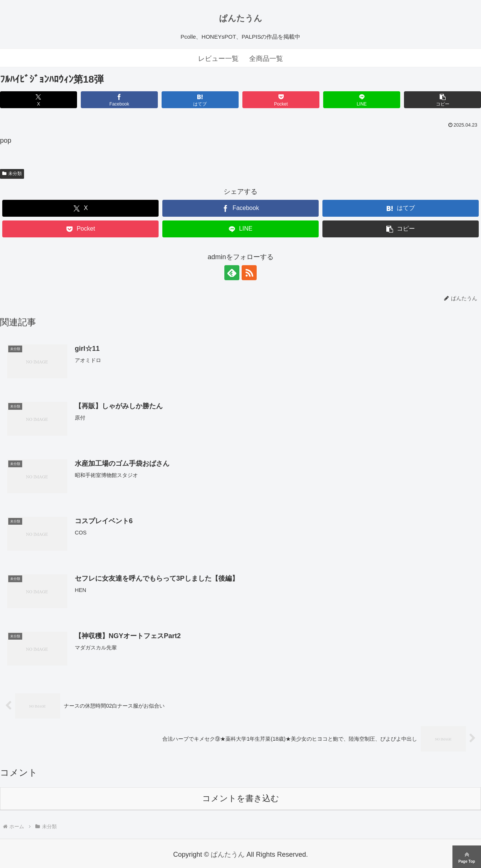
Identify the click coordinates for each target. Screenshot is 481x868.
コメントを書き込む (241, 798)
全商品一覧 (266, 59)
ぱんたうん (241, 18)
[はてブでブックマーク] (200, 100)
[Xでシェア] (39, 100)
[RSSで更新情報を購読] (249, 273)
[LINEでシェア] (362, 100)
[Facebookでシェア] (119, 100)
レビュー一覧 (218, 59)
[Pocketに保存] (281, 100)
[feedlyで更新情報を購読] (232, 273)
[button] (442, 100)
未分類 (12, 174)
